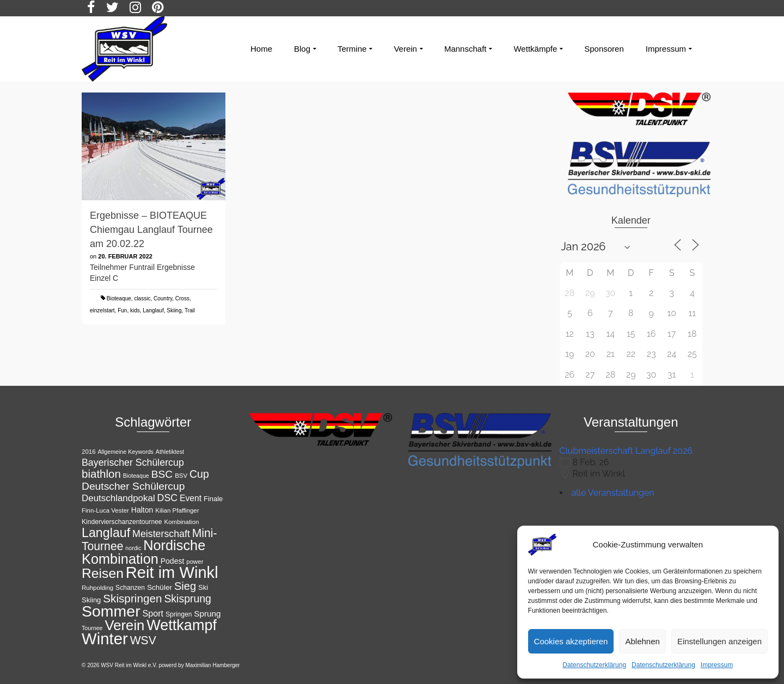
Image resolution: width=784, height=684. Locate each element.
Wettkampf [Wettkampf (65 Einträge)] (182, 625)
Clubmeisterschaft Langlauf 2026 (626, 451)
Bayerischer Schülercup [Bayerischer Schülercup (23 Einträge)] (133, 463)
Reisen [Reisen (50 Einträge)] (103, 573)
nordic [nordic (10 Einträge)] (133, 548)
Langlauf (153, 310)
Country (163, 298)
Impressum (717, 665)
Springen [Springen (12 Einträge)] (179, 614)
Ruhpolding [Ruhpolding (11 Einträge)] (97, 588)
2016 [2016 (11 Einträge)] (89, 452)
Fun (122, 310)
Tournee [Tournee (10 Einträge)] (92, 628)
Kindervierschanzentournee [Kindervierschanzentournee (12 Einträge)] (122, 522)
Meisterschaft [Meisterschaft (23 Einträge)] (161, 534)
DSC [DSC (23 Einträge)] (168, 498)
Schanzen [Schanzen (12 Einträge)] (130, 588)
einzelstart (102, 310)
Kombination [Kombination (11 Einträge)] (182, 522)
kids (135, 310)
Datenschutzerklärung (594, 665)
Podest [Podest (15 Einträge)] (173, 561)
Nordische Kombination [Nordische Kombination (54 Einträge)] (143, 552)
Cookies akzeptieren (571, 641)
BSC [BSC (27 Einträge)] (162, 474)
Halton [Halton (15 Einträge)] (142, 510)
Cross (182, 298)
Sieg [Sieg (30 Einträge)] (185, 586)
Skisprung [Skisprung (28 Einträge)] (188, 599)
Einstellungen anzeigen (719, 641)
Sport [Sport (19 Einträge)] (153, 613)
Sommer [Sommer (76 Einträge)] (111, 611)
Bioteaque (119, 298)
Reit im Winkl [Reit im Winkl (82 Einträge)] (172, 572)
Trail (190, 310)
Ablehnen (642, 641)
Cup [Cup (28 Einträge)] (199, 474)
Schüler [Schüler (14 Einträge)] (160, 587)
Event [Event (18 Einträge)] (191, 498)
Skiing (174, 310)
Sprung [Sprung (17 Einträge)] (207, 614)
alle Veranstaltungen (613, 493)
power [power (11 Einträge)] (195, 562)
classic (142, 298)
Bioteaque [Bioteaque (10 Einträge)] (136, 476)
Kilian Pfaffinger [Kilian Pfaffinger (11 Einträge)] (177, 510)
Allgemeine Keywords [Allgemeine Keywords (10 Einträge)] (125, 452)
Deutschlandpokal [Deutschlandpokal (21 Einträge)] (118, 498)
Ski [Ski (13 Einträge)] (203, 587)
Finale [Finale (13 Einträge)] (213, 499)
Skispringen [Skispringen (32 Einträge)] (132, 598)
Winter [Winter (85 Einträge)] (105, 639)
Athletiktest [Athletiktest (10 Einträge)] (170, 452)
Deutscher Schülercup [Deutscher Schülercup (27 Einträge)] (133, 486)
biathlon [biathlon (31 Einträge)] (101, 474)
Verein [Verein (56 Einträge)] (124, 625)
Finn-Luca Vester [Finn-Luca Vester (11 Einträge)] (105, 510)
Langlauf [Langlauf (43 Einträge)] (106, 533)
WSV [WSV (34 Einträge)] (143, 640)
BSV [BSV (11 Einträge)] (181, 476)
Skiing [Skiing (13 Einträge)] (91, 600)
